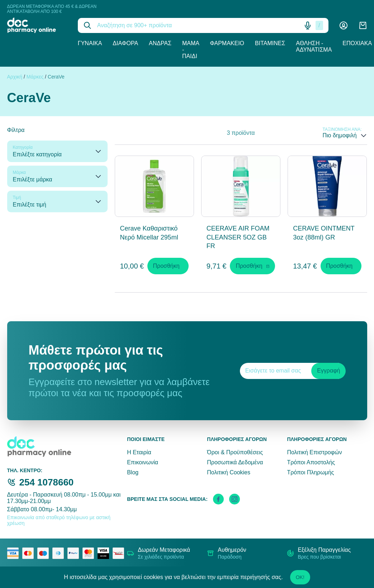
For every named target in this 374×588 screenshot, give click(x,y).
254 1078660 (47, 482)
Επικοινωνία (143, 462)
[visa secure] (105, 553)
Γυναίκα (90, 43)
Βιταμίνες (270, 43)
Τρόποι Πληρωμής (310, 472)
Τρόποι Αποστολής (311, 462)
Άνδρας (160, 43)
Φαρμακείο (227, 43)
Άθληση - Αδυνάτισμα (314, 46)
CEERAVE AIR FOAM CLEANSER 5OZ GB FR (238, 237)
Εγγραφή (328, 371)
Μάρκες (35, 77)
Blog (133, 472)
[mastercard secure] (90, 553)
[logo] (37, 25)
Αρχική (15, 77)
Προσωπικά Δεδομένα (235, 462)
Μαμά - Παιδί (191, 50)
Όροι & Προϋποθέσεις (235, 452)
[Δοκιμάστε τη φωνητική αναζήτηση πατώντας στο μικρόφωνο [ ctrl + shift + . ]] (308, 25)
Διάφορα (125, 43)
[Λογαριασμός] (344, 25)
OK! (300, 577)
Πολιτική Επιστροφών (314, 452)
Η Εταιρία (139, 452)
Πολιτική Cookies (229, 472)
